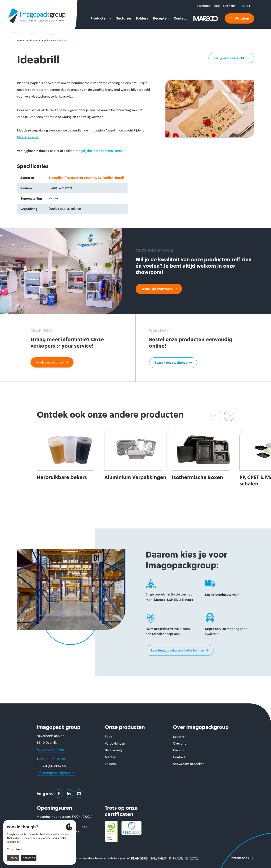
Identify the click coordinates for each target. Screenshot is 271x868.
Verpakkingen (48, 41)
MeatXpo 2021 (28, 137)
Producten (32, 41)
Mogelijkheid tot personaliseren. (99, 151)
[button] (217, 416)
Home (20, 41)
